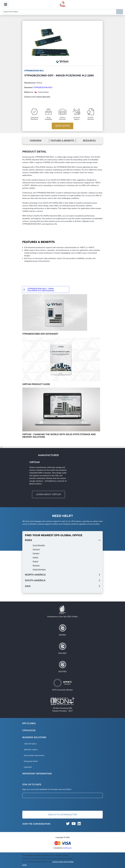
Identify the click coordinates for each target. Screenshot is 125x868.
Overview (36, 141)
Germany (36, 549)
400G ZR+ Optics (31, 750)
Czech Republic (39, 545)
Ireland (35, 557)
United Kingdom (39, 569)
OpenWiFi (28, 767)
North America (35, 575)
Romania (36, 565)
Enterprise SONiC (31, 761)
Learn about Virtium (48, 495)
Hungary (36, 553)
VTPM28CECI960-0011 (43, 87)
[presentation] (42, 804)
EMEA (28, 540)
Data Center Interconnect (34, 756)
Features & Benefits (62, 141)
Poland (35, 561)
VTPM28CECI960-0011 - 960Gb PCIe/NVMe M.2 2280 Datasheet (41, 290)
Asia (28, 586)
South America (35, 581)
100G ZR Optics (30, 744)
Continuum (67, 848)
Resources (89, 141)
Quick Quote (63, 126)
